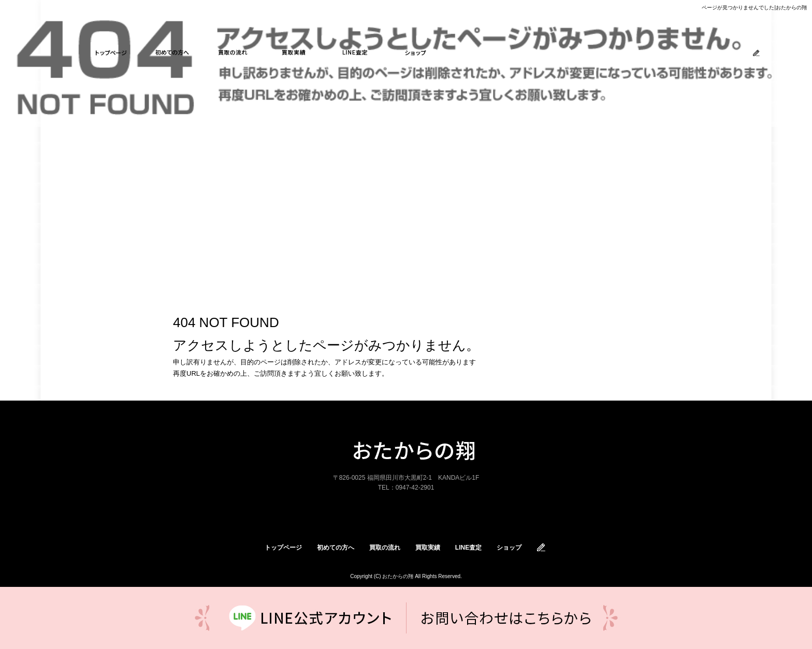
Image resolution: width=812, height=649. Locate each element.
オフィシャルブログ (542, 548)
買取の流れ (233, 53)
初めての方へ (172, 53)
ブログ (757, 53)
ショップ (416, 53)
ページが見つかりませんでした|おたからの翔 (754, 8)
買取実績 (294, 53)
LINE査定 (355, 53)
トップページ (111, 53)
